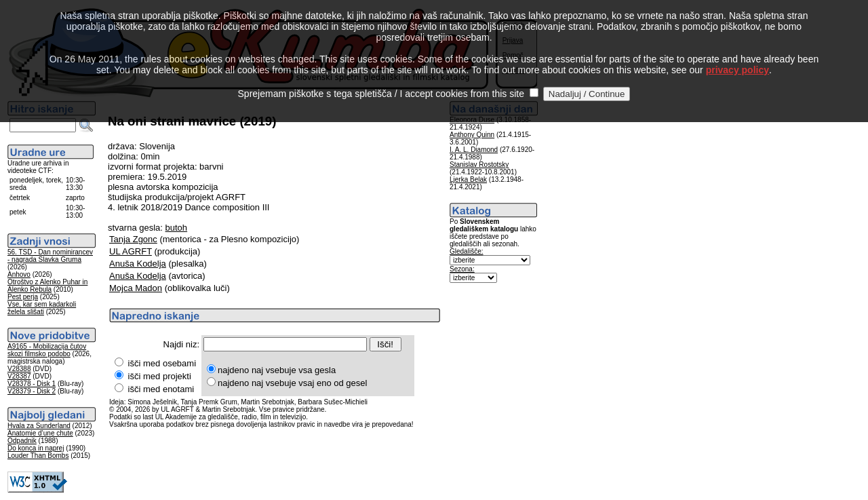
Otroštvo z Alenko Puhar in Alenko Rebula (47, 286)
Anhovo (19, 274)
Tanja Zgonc (133, 239)
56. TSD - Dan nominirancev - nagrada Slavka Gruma (50, 256)
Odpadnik (22, 441)
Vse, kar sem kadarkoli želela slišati (42, 308)
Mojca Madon (136, 288)
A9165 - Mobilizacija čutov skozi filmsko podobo (47, 350)
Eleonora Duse (472, 120)
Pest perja (23, 297)
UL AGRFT (131, 251)
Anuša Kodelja (138, 264)
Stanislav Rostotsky (479, 165)
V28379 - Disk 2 (32, 391)
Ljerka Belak (468, 179)
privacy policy (737, 54)
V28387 (19, 376)
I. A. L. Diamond (474, 150)
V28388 (19, 369)
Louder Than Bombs (38, 456)
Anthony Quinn (472, 135)
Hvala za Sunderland (39, 426)
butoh (177, 228)
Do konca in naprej (36, 448)
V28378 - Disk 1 (32, 384)
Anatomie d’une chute (40, 433)
